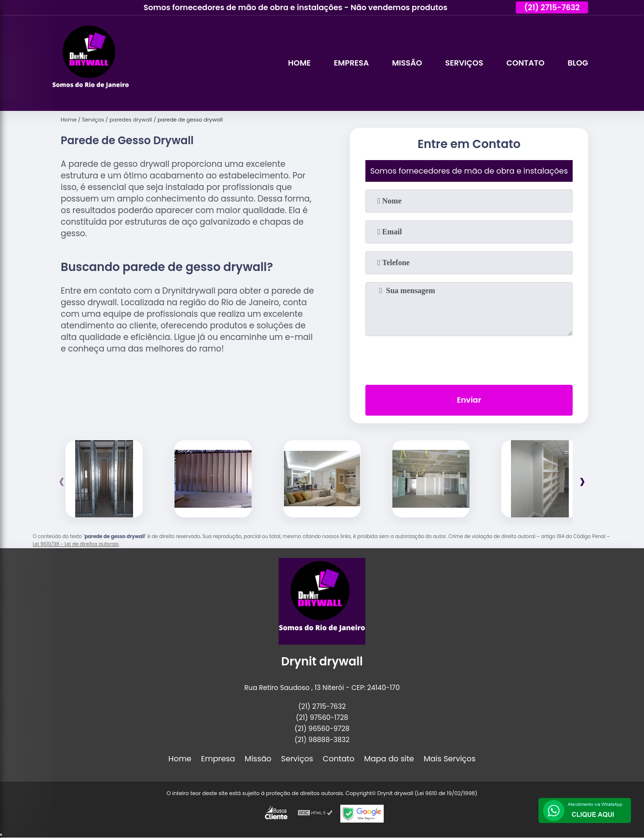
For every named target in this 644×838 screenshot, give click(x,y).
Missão (407, 63)
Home (300, 63)
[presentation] (469, 358)
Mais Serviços (450, 759)
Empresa (352, 63)
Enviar (469, 400)
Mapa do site (389, 759)
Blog (578, 63)
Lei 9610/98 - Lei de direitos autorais (76, 544)
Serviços (464, 63)
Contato (525, 63)
